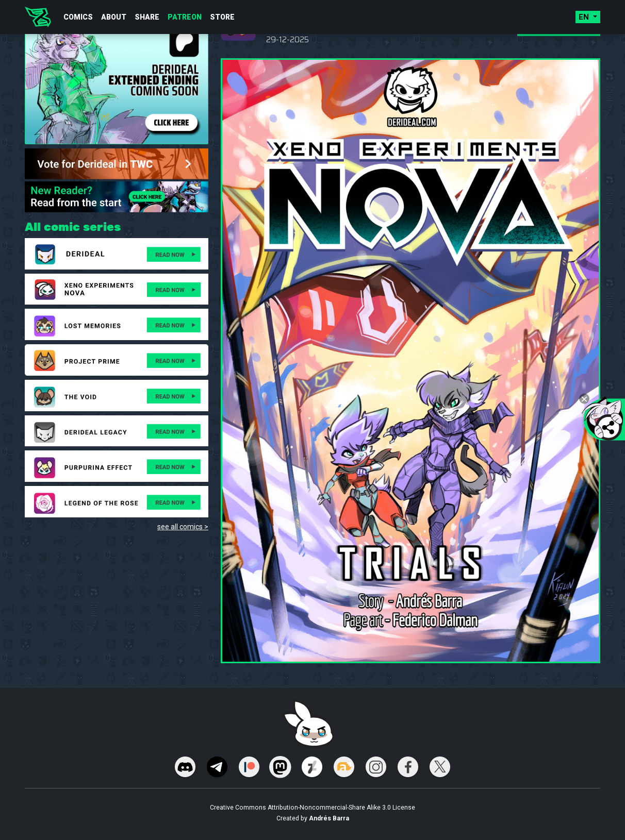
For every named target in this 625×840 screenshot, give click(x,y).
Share (147, 17)
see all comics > (183, 527)
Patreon (185, 17)
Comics (78, 17)
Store (222, 17)
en (585, 17)
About (114, 17)
